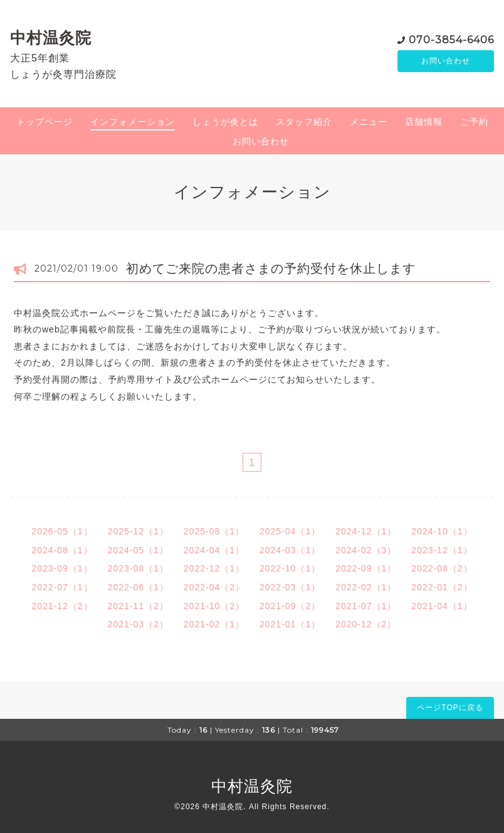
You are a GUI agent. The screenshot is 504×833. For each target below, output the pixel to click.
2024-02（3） (366, 550)
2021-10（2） (214, 606)
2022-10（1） (290, 568)
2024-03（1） (290, 550)
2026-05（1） (62, 531)
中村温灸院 (51, 38)
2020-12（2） (366, 624)
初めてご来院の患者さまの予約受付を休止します (271, 268)
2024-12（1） (366, 531)
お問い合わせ (446, 61)
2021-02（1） (214, 624)
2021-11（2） (138, 606)
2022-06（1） (138, 587)
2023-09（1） (62, 568)
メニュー (369, 122)
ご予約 (474, 122)
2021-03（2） (138, 624)
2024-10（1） (442, 531)
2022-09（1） (366, 568)
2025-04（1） (290, 531)
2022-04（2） (214, 587)
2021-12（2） (62, 606)
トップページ (45, 122)
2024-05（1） (138, 550)
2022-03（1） (290, 587)
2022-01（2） (442, 587)
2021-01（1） (290, 624)
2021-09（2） (290, 606)
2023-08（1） (138, 568)
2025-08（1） (214, 531)
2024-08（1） (62, 550)
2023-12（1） (442, 550)
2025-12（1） (138, 531)
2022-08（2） (442, 568)
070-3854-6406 (451, 39)
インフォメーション (133, 122)
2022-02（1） (366, 587)
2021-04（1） (442, 606)
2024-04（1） (214, 550)
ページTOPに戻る (450, 708)
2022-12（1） (214, 568)
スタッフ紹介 (304, 122)
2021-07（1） (366, 606)
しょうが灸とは (225, 122)
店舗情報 (424, 122)
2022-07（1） (62, 587)
